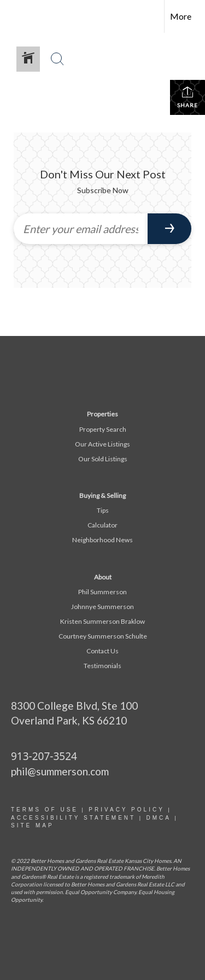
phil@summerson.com (60, 771)
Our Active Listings (102, 444)
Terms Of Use (45, 810)
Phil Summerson (102, 592)
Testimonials (102, 666)
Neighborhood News (102, 540)
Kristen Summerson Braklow (102, 621)
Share (188, 97)
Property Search (103, 429)
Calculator (102, 525)
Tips (103, 510)
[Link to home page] (18, 16)
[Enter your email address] (81, 229)
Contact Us (102, 651)
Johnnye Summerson (102, 607)
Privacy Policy (126, 810)
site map (33, 825)
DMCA (158, 818)
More (181, 16)
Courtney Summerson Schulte (103, 636)
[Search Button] (57, 59)
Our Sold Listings (103, 459)
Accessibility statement (73, 818)
